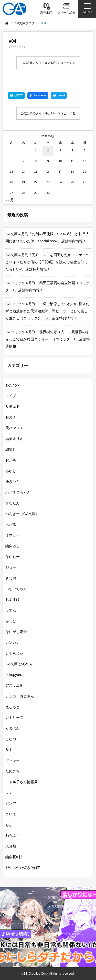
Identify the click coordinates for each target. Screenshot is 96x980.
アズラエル (14, 685)
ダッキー (13, 760)
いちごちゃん (16, 589)
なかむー (13, 557)
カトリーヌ (14, 718)
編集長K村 (14, 857)
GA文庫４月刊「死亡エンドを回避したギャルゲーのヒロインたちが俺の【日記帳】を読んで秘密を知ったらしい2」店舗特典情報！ (47, 262)
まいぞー (13, 814)
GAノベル (59, 915)
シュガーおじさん (20, 696)
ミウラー (13, 535)
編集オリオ (14, 439)
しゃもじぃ (14, 653)
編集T (10, 449)
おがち (11, 460)
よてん (11, 610)
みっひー (13, 621)
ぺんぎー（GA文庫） (22, 514)
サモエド (13, 407)
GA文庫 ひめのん (19, 664)
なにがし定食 (16, 632)
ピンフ (11, 803)
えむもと (13, 707)
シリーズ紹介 (16, 906)
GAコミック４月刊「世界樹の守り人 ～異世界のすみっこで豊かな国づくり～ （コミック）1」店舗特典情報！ (48, 339)
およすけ (13, 600)
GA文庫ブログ (63, 906)
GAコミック (15, 924)
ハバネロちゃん (18, 492)
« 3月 (10, 200)
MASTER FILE (62, 947)
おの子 (11, 417)
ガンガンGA (61, 924)
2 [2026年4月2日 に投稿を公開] (48, 150)
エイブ (11, 396)
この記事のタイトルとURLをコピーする (48, 63)
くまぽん (13, 728)
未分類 (11, 846)
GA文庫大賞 (15, 915)
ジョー (11, 567)
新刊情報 (13, 897)
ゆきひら (13, 482)
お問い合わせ (61, 961)
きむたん (13, 503)
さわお (11, 578)
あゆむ (11, 471)
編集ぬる (13, 546)
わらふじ (13, 835)
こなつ (11, 739)
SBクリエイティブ (19, 934)
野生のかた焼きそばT (23, 868)
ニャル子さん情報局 (22, 782)
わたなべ (13, 385)
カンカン (13, 642)
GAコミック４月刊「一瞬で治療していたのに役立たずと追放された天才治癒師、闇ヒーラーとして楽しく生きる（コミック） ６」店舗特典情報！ (47, 311)
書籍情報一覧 (62, 897)
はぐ (9, 793)
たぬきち (13, 771)
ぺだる (11, 524)
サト (9, 750)
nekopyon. (14, 675)
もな (9, 825)
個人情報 (12, 961)
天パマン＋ (14, 428)
